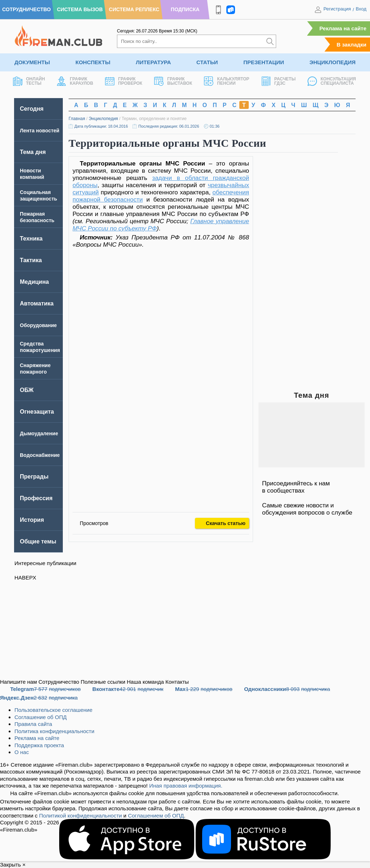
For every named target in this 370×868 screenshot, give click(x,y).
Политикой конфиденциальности (80, 816)
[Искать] (270, 41)
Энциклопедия (332, 62)
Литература (153, 62)
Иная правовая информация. (186, 786)
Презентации (264, 62)
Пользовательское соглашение (53, 710)
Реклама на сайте (343, 28)
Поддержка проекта (39, 745)
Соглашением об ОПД (156, 816)
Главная (77, 119)
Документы (32, 62)
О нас (22, 752)
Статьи (207, 62)
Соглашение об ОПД (41, 717)
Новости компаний (32, 174)
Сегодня (32, 109)
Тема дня (33, 152)
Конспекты (93, 62)
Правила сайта (33, 724)
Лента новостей (40, 131)
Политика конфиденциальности (54, 731)
